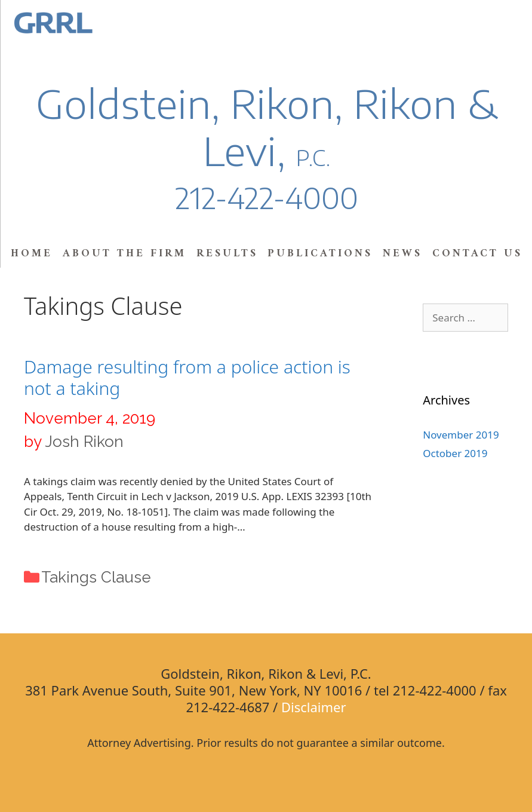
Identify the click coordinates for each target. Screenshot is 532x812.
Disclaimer (314, 707)
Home (32, 254)
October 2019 (455, 453)
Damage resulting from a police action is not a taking (187, 377)
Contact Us (477, 254)
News (402, 254)
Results (227, 254)
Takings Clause (96, 577)
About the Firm (124, 254)
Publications (320, 254)
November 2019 (461, 435)
